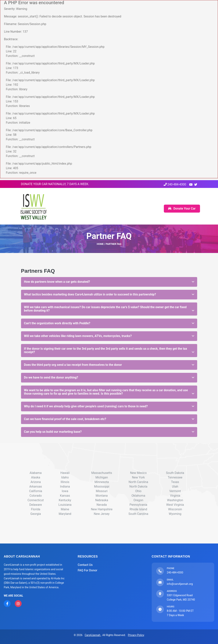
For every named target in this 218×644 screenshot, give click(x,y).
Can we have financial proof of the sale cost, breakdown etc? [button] (65, 419)
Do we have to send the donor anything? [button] (51, 377)
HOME (100, 244)
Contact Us (85, 565)
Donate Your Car (182, 209)
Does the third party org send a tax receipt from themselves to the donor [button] (73, 365)
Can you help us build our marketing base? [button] (53, 432)
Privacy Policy (136, 635)
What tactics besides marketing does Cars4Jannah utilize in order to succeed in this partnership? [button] (90, 294)
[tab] (109, 282)
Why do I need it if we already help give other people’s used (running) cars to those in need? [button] (86, 406)
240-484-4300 (175, 184)
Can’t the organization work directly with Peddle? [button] (57, 323)
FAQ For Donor (87, 570)
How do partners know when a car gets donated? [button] (57, 282)
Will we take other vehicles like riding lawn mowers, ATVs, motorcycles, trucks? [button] (78, 336)
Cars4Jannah (93, 635)
